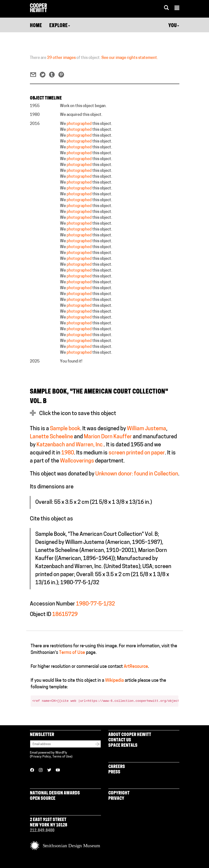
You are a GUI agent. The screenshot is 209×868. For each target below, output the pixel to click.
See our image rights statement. (130, 58)
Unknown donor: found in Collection (137, 474)
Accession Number (52, 604)
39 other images (61, 58)
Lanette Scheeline (51, 437)
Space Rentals (123, 746)
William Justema (147, 429)
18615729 (65, 615)
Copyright (119, 793)
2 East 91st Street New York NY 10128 (49, 823)
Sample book (65, 429)
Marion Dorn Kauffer (108, 437)
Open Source (43, 799)
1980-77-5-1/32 (95, 604)
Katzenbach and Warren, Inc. (70, 445)
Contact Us (120, 740)
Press (114, 772)
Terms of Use (72, 653)
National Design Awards (55, 793)
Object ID (41, 615)
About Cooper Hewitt (130, 735)
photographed (79, 124)
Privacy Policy (41, 757)
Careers (117, 767)
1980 (68, 453)
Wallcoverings (77, 461)
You (174, 26)
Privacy (116, 799)
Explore (60, 26)
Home (36, 26)
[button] (177, 9)
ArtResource (136, 667)
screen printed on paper (137, 453)
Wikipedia (114, 681)
